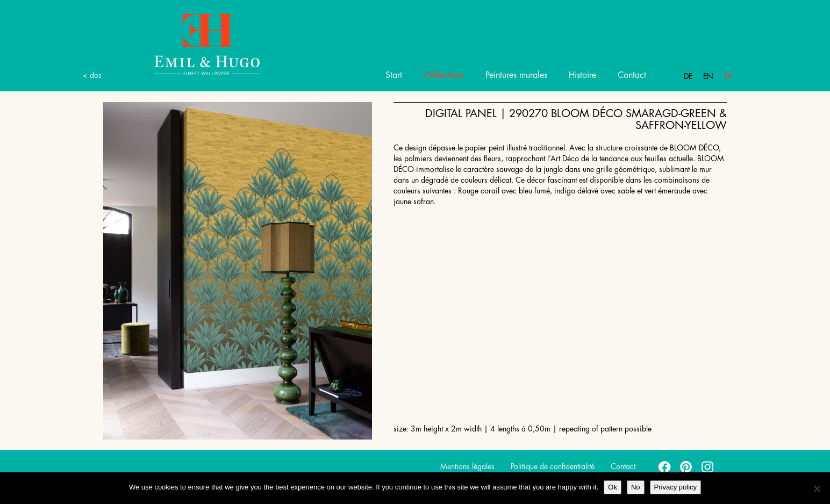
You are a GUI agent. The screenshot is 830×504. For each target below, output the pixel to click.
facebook (665, 466)
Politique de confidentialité (553, 466)
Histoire (582, 75)
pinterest (686, 466)
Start (394, 75)
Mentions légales (467, 466)
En (708, 76)
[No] (817, 488)
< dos (92, 75)
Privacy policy (675, 487)
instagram (708, 466)
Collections (444, 75)
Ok (613, 487)
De (688, 76)
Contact (632, 75)
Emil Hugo (195, 44)
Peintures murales (516, 75)
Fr (728, 76)
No (636, 487)
